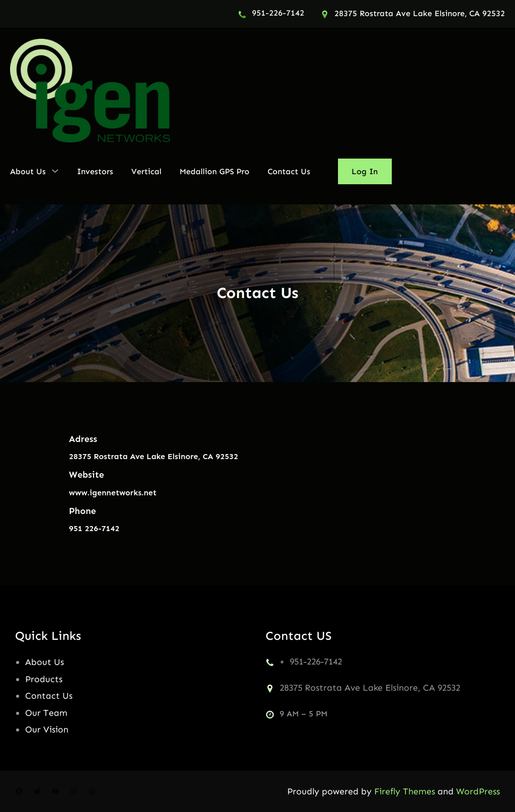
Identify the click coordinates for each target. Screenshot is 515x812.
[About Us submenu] (55, 171)
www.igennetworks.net (113, 493)
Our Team (46, 713)
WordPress (478, 791)
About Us (45, 662)
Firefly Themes (405, 791)
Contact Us (49, 696)
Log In (365, 171)
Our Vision (47, 729)
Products (44, 679)
